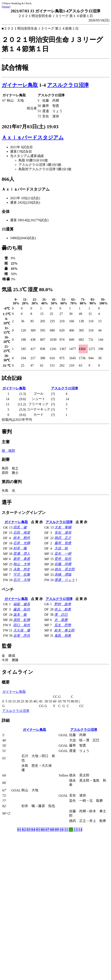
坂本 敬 (20, 615)
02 (24, 830)
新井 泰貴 (22, 559)
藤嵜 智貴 (63, 543)
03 (29, 830)
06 (43, 830)
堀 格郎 (8, 451)
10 (62, 830)
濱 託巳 (61, 615)
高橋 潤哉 (63, 575)
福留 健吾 (22, 604)
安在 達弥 (63, 533)
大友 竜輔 (63, 527)
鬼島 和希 (63, 636)
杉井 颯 (20, 548)
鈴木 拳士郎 (64, 630)
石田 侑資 (22, 533)
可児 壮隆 (22, 575)
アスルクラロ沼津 (68, 85)
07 (47, 830)
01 (19, 830)
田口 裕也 (22, 625)
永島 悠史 (22, 569)
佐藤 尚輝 (63, 564)
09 (57, 830)
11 (66, 830)
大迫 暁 (61, 548)
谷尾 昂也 (22, 636)
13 (76, 830)
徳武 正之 (63, 538)
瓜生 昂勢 (63, 625)
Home (6, 7)
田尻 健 (20, 527)
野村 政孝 (63, 604)
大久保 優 (22, 630)
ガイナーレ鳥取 (20, 85)
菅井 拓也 (63, 559)
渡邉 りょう (65, 580)
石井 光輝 (22, 543)
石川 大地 (22, 580)
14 (80, 830)
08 (52, 830)
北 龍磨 (61, 620)
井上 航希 (63, 609)
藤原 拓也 (22, 609)
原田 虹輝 (22, 620)
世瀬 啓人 (22, 554)
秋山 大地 (22, 564)
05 (38, 830)
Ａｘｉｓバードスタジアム (33, 138)
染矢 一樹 (63, 554)
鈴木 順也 (22, 538)
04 (33, 830)
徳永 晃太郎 (65, 569)
